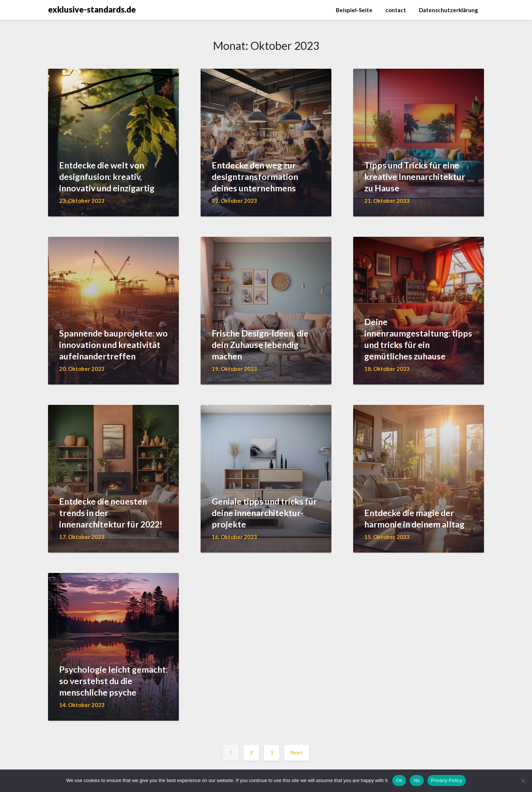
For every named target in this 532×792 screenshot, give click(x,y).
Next (297, 752)
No (417, 780)
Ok (399, 780)
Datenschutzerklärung (449, 10)
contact (396, 10)
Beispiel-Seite (354, 10)
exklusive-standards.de (92, 9)
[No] (523, 781)
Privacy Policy (447, 780)
